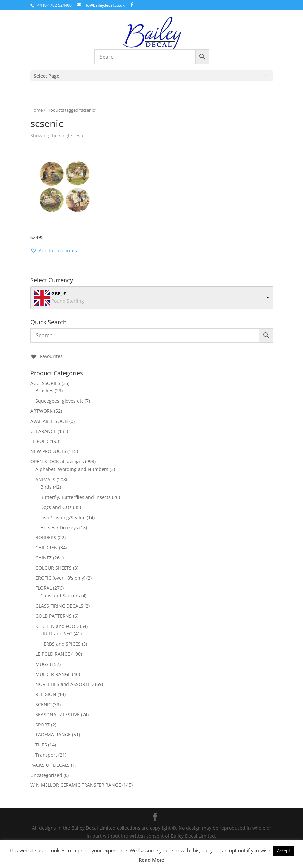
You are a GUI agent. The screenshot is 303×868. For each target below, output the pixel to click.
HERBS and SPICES (60, 644)
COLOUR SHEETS (54, 568)
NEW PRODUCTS (48, 451)
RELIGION (46, 694)
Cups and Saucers (60, 596)
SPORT (43, 725)
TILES (41, 745)
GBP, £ (59, 294)
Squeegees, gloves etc (59, 401)
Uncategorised (46, 775)
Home (37, 110)
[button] (54, 251)
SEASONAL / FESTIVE (57, 715)
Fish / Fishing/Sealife (63, 517)
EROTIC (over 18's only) (60, 578)
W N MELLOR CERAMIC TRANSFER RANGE (76, 785)
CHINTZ (44, 558)
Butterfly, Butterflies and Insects (76, 497)
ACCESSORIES (45, 383)
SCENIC (43, 704)
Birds (46, 487)
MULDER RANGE (53, 674)
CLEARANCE (43, 431)
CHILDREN (47, 547)
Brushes (44, 391)
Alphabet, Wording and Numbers (72, 469)
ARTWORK (42, 411)
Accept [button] (284, 851)
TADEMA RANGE (53, 735)
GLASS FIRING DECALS (59, 606)
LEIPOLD (39, 441)
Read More (151, 860)
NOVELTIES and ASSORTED (65, 684)
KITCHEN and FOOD (57, 626)
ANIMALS (45, 479)
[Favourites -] (48, 356)
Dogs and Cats (56, 507)
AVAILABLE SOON (49, 421)
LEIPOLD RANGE (53, 654)
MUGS (42, 664)
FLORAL (44, 588)
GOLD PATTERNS (54, 616)
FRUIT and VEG (56, 634)
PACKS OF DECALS (50, 765)
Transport (46, 755)
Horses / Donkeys (59, 528)
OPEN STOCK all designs (57, 461)
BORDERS (46, 537)
